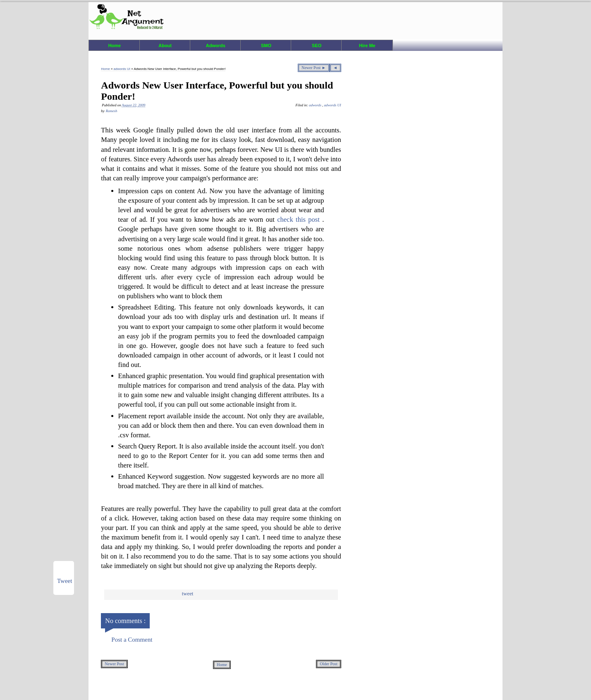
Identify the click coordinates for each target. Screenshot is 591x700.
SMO (266, 46)
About (165, 46)
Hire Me (367, 46)
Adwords (216, 46)
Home (115, 46)
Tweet (188, 594)
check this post (300, 219)
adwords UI (123, 69)
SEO (317, 46)
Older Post (329, 664)
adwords (316, 105)
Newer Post (114, 664)
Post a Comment (132, 640)
